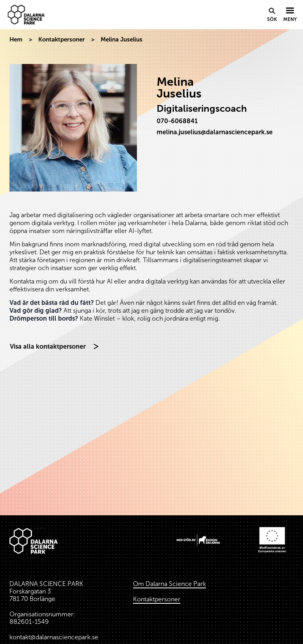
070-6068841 (177, 121)
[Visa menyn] (290, 15)
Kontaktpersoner (62, 39)
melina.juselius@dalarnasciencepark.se (215, 132)
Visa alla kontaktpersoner (48, 346)
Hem (16, 39)
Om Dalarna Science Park (169, 584)
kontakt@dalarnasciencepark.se (54, 637)
